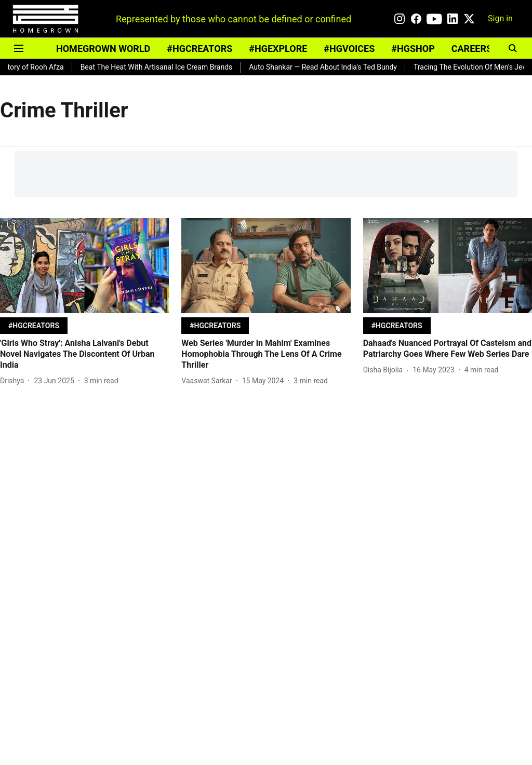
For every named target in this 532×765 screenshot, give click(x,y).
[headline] (84, 354)
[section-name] (34, 325)
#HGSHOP (413, 49)
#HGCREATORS (199, 49)
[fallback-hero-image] (84, 266)
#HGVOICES (349, 49)
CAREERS (472, 49)
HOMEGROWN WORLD (103, 49)
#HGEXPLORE (278, 49)
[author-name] (14, 381)
